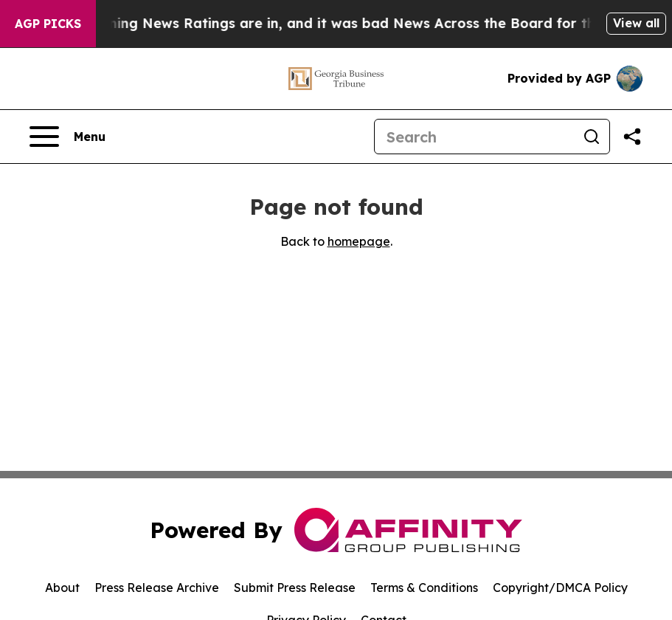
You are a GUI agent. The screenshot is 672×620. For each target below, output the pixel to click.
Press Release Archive (157, 588)
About (62, 588)
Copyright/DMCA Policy (560, 588)
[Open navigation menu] (67, 137)
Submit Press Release (295, 588)
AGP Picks (48, 24)
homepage (359, 241)
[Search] (474, 137)
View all (636, 23)
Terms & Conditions (424, 588)
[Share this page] (632, 137)
